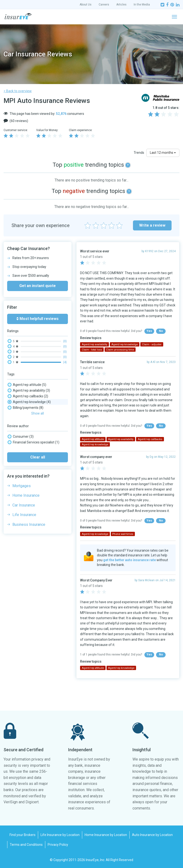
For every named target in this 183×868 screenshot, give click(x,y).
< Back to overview (18, 91)
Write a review (152, 225)
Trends (139, 153)
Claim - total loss (92, 350)
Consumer (21, 437)
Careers (104, 5)
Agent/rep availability (29, 390)
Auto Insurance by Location (152, 835)
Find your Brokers (23, 835)
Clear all (38, 457)
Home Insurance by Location (106, 835)
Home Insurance (26, 495)
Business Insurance (29, 525)
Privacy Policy (58, 845)
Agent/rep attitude (27, 385)
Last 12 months (163, 153)
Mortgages (22, 486)
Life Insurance (24, 515)
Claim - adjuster (152, 344)
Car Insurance (24, 505)
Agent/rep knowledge (29, 402)
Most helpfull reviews (38, 319)
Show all (38, 413)
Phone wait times (123, 534)
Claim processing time (120, 350)
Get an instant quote (38, 286)
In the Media (142, 5)
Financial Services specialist (33, 442)
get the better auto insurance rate (130, 560)
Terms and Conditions (26, 845)
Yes (149, 331)
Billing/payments (25, 408)
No (161, 331)
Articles (121, 5)
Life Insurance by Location (60, 835)
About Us (86, 5)
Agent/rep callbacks (28, 396)
